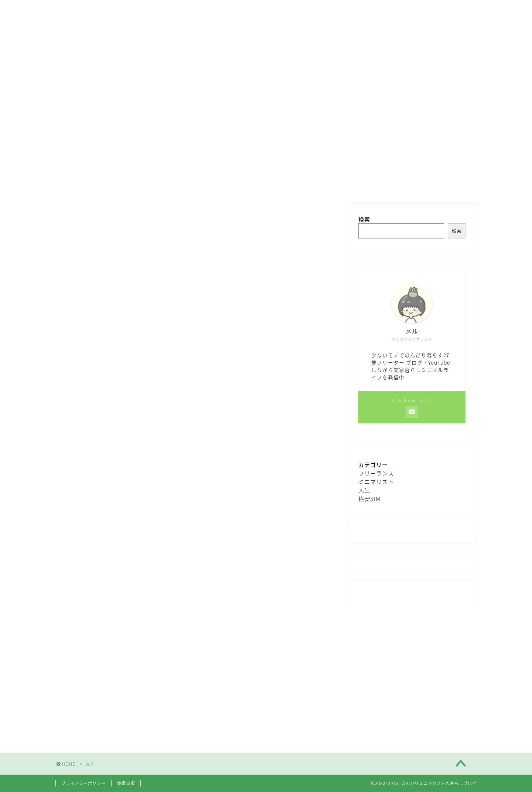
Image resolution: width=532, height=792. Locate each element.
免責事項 (126, 783)
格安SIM (369, 499)
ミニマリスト (376, 482)
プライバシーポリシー (83, 783)
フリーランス (376, 473)
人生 (364, 490)
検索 (364, 219)
